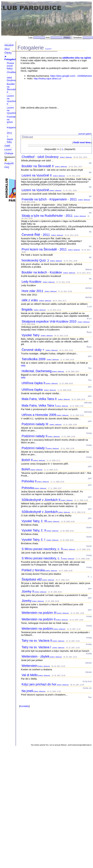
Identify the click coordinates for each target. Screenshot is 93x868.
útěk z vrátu (30, 300)
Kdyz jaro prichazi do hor (39, 684)
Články (8, 53)
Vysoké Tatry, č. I (34, 540)
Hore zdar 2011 (33, 291)
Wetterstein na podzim (37, 629)
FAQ (7, 167)
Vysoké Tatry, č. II (34, 530)
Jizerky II (28, 591)
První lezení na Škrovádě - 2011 (45, 249)
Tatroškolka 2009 (34, 359)
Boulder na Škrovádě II (12, 88)
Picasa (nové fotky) (10, 66)
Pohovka (28, 488)
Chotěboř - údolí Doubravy (12, 76)
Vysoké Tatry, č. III (34, 521)
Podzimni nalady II (34, 436)
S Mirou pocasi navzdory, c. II (42, 549)
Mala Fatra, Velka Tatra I (39, 406)
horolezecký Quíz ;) (36, 260)
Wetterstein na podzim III (39, 613)
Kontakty (24, 706)
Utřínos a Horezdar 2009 (39, 415)
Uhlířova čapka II (33, 383)
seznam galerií (85, 134)
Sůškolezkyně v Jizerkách (40, 512)
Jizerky (26, 601)
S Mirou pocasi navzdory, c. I (42, 558)
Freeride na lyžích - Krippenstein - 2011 (50, 199)
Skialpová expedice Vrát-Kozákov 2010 (49, 321)
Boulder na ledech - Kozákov (42, 272)
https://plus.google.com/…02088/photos (71, 76)
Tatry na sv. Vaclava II (37, 641)
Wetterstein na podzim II (39, 619)
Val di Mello (30, 675)
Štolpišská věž (32, 579)
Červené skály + (33, 350)
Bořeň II (27, 460)
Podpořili (9, 163)
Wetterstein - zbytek (35, 656)
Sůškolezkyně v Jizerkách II (41, 500)
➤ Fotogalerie (11, 58)
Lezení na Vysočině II (12, 100)
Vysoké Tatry (31, 335)
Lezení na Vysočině (35, 190)
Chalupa (9, 153)
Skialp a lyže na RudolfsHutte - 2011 (48, 216)
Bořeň (26, 469)
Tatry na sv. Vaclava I (37, 647)
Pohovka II (29, 481)
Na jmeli (27, 691)
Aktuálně (9, 45)
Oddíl (7, 146)
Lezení (8, 149)
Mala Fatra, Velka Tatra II (40, 399)
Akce (7, 49)
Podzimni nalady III (35, 424)
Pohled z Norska (33, 570)
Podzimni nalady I (34, 448)
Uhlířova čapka (33, 390)
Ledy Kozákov (32, 282)
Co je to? (48, 49)
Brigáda (28, 309)
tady (23, 365)
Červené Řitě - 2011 (36, 235)
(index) (62, 157)
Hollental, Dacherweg (37, 371)
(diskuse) (68, 157)
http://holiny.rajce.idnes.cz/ (48, 78)
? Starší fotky (10, 139)
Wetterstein (30, 666)
